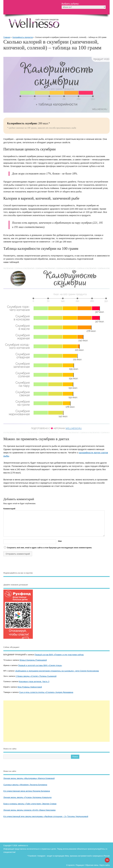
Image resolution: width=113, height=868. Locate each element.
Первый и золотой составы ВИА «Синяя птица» (40, 665)
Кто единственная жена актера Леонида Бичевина (27, 791)
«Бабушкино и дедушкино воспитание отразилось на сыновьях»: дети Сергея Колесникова (57, 671)
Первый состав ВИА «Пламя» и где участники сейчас (59, 655)
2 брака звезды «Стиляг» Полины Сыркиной (36, 676)
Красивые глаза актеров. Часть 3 (34, 681)
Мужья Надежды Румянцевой (33, 660)
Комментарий (9, 509)
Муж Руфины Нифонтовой (30, 687)
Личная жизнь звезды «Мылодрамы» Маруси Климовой (29, 778)
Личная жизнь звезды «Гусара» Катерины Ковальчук (27, 797)
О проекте (70, 865)
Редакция (80, 865)
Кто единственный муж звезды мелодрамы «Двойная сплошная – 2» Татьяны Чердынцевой (46, 816)
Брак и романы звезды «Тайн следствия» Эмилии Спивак (30, 804)
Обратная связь (92, 865)
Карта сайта (105, 865)
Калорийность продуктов (23, 37)
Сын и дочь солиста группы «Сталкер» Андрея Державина (46, 692)
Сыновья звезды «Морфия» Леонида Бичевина (25, 785)
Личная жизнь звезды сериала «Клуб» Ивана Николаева (29, 810)
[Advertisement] (56, 721)
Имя (60, 541)
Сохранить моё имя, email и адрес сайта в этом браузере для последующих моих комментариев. (49, 548)
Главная (7, 37)
